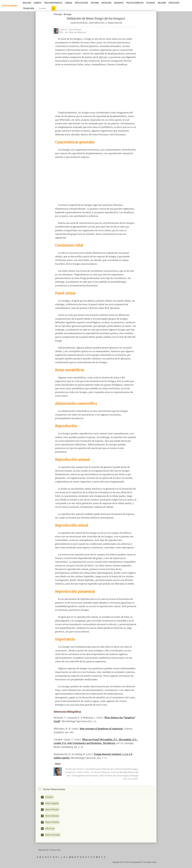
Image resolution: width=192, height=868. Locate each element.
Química (38, 3)
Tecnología (28, 8)
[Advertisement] (96, 89)
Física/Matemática (53, 3)
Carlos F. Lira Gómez (70, 30)
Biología (27, 3)
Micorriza (50, 829)
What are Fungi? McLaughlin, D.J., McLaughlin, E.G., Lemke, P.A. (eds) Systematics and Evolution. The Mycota (96, 742)
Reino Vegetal (52, 803)
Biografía (119, 3)
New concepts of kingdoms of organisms (101, 729)
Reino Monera (52, 816)
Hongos (49, 797)
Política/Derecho (135, 3)
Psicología (174, 3)
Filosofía (151, 3)
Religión (162, 3)
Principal (58, 14)
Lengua (69, 3)
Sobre (154, 862)
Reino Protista (52, 822)
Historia (95, 3)
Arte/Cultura (81, 3)
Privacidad (147, 862)
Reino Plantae (52, 810)
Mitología (107, 3)
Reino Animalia (53, 835)
